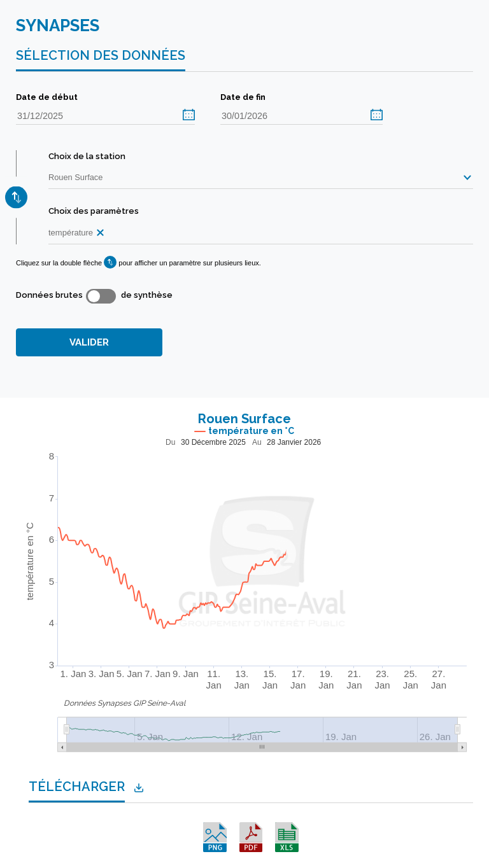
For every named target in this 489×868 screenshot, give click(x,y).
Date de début (47, 97)
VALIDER (89, 342)
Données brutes (49, 295)
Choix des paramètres (94, 211)
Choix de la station (87, 156)
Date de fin (243, 97)
